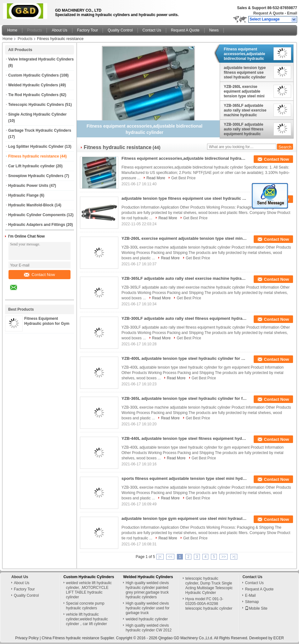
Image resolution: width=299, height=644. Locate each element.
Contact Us (152, 30)
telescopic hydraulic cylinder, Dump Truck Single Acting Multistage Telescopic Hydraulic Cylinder (209, 586)
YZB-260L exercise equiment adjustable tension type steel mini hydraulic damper (244, 91)
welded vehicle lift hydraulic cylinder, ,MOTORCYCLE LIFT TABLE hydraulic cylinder (89, 590)
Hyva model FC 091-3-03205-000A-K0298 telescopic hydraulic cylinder (209, 604)
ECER (279, 638)
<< (170, 557)
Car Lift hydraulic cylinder (31, 166)
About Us (59, 30)
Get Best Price (183, 178)
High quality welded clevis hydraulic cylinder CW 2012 (149, 628)
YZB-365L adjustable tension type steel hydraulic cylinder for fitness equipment (184, 398)
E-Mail (250, 595)
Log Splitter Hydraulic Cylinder (36, 147)
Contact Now (39, 275)
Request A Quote (268, 13)
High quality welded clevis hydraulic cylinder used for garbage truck (147, 608)
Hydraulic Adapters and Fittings (37, 225)
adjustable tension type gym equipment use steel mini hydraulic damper (184, 518)
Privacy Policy (27, 638)
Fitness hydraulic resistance (34, 156)
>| (234, 557)
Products (34, 30)
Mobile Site (256, 608)
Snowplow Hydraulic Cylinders (36, 176)
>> (223, 557)
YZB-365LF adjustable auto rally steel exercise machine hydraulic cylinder (245, 110)
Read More (156, 178)
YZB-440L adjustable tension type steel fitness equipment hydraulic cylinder (184, 438)
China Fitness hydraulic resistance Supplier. (79, 638)
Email (292, 13)
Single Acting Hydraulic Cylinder (37, 114)
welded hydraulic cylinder (147, 619)
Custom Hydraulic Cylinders (34, 75)
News (214, 30)
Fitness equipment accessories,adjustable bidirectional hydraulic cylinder (244, 54)
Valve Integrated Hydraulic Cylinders (41, 59)
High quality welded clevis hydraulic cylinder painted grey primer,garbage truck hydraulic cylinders (147, 590)
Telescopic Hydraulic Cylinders (36, 105)
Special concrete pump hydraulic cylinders (85, 606)
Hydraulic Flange (23, 195)
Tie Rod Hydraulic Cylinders (33, 95)
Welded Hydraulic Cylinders (33, 85)
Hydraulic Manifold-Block (31, 205)
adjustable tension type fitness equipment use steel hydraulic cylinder (245, 72)
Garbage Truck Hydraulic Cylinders (40, 130)
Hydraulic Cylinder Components (37, 215)
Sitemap (252, 602)
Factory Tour (87, 30)
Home (12, 30)
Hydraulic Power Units (28, 186)
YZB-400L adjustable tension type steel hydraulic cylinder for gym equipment (184, 358)
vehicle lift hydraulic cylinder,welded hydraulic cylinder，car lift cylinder (87, 619)
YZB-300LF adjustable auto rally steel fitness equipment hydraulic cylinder (244, 129)
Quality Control (120, 30)
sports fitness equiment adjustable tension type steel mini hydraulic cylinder (184, 478)
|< (160, 557)
